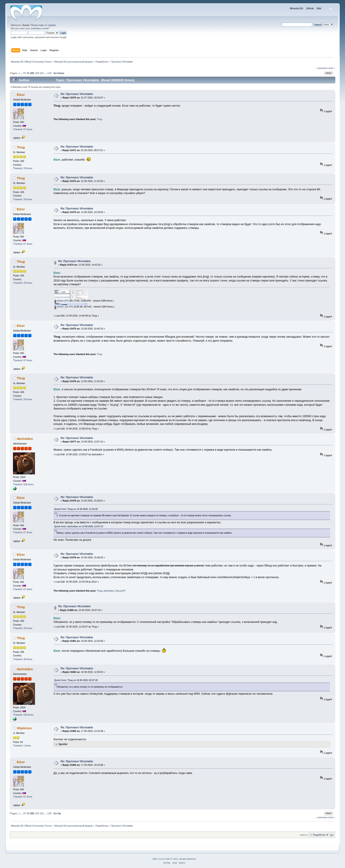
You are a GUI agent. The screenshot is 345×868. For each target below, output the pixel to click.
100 (37, 73)
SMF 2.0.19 (158, 859)
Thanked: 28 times (23, 168)
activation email (39, 28)
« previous (322, 68)
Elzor (21, 95)
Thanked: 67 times (23, 129)
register (52, 25)
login (42, 25)
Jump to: (304, 835)
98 (28, 73)
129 (49, 73)
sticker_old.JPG (64, 307)
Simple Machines (187, 859)
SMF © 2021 (172, 859)
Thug (99, 119)
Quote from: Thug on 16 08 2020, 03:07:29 (76, 680)
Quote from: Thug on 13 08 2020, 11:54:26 (76, 509)
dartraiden (25, 439)
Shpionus (24, 728)
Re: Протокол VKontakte (77, 94)
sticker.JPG (62, 301)
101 (42, 73)
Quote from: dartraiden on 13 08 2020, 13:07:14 (79, 527)
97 (25, 73)
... (22, 73)
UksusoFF (120, 591)
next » (332, 68)
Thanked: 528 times (23, 484)
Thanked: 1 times (22, 746)
